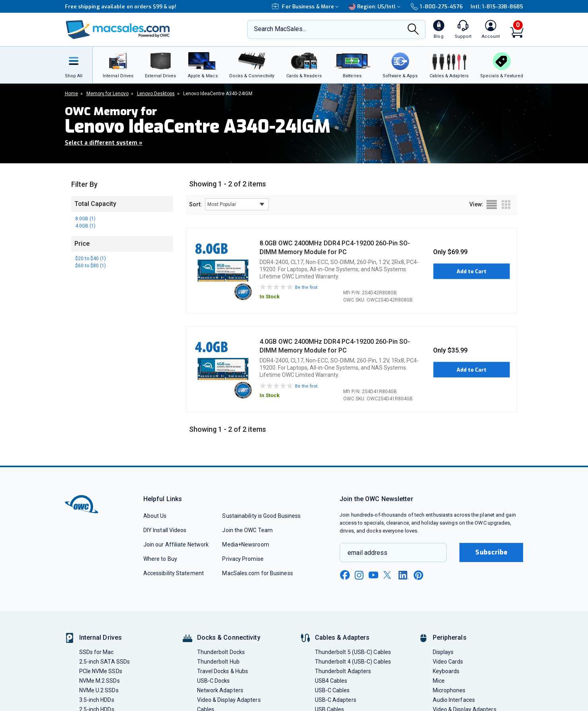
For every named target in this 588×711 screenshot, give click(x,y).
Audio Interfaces (454, 700)
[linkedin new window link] (404, 575)
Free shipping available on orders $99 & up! (121, 7)
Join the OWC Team (247, 530)
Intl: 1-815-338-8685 (497, 7)
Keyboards (446, 671)
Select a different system (104, 143)
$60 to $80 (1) (91, 266)
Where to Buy (160, 559)
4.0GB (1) (85, 226)
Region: (376, 7)
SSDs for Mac (97, 652)
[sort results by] (237, 204)
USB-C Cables (332, 690)
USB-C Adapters (336, 700)
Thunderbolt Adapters (343, 671)
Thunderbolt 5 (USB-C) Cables (353, 652)
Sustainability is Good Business (261, 516)
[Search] (413, 30)
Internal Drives (101, 638)
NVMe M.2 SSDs (100, 681)
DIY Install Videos (165, 530)
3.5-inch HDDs (97, 700)
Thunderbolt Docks (221, 652)
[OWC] (118, 30)
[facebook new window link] (345, 575)
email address (367, 553)
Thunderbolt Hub (218, 662)
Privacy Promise (243, 559)
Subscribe (491, 552)
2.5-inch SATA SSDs (105, 662)
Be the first (306, 287)
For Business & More (306, 7)
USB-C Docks (214, 681)
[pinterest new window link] (418, 575)
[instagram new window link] (359, 575)
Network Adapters (220, 690)
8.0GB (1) (85, 219)
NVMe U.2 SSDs (99, 690)
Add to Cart (472, 271)
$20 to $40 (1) (91, 259)
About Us (155, 516)
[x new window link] (389, 575)
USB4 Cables (331, 681)
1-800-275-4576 (436, 7)
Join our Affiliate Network (176, 545)
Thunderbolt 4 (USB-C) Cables (353, 662)
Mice (439, 681)
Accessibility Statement (174, 573)
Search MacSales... (280, 29)
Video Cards (448, 662)
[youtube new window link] (373, 575)
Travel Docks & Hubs (223, 671)
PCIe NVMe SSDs (101, 671)
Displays (443, 652)
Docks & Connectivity (229, 638)
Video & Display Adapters (229, 700)
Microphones (449, 690)
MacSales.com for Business (257, 573)
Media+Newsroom (245, 545)
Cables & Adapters (342, 638)
